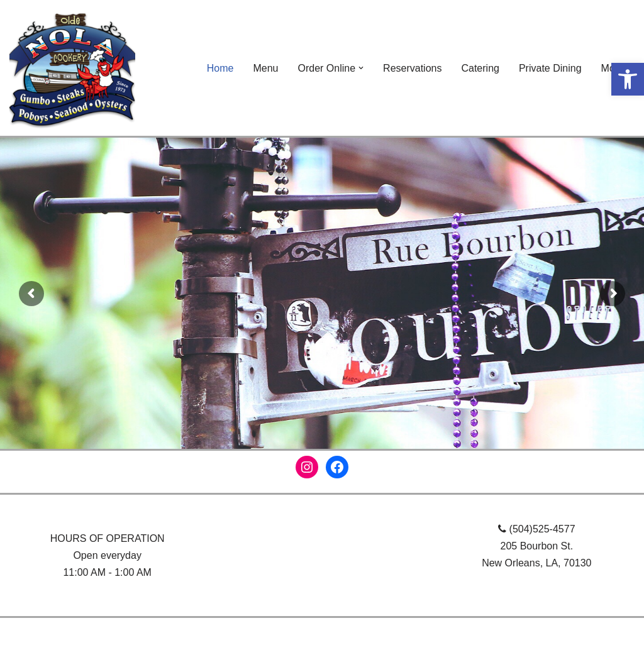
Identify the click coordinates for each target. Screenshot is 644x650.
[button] (628, 79)
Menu (265, 68)
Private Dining (550, 68)
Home (220, 68)
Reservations (412, 68)
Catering (480, 68)
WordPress (122, 634)
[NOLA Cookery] (72, 68)
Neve (21, 634)
